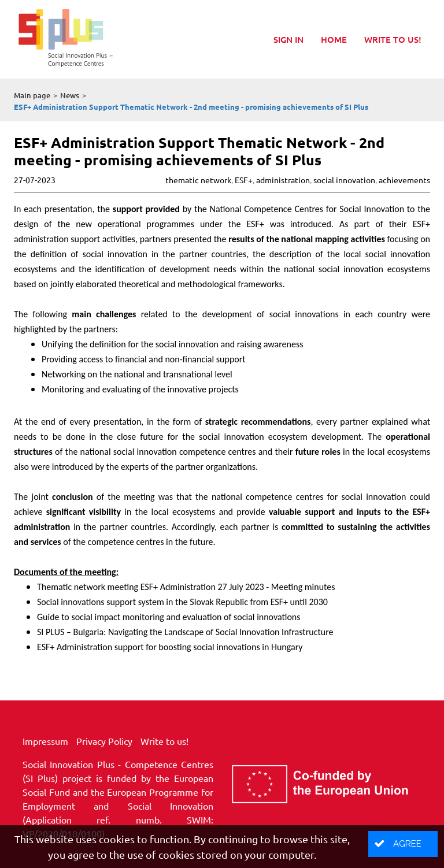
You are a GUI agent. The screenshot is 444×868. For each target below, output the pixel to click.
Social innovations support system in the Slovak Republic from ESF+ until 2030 (182, 602)
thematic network (198, 180)
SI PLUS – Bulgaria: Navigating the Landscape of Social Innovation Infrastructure (185, 632)
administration (283, 180)
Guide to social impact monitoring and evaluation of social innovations (169, 617)
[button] (403, 844)
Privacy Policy (104, 741)
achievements (404, 180)
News (70, 95)
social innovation (344, 180)
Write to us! (393, 39)
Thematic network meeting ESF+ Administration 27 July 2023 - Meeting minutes (186, 587)
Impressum (45, 741)
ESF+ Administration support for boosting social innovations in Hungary (170, 647)
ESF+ (244, 180)
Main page (32, 95)
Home (334, 39)
